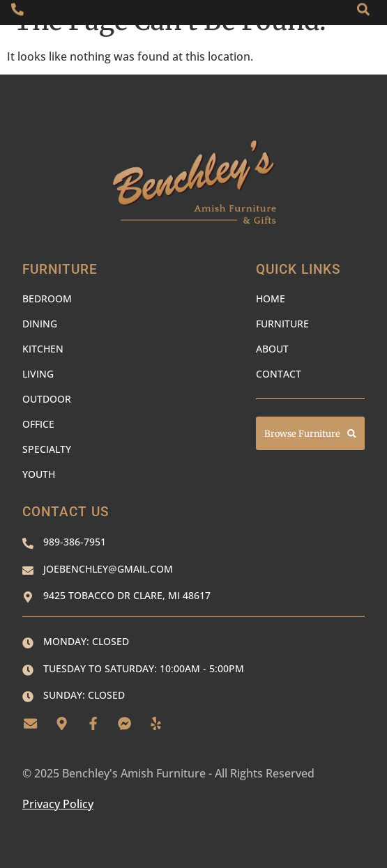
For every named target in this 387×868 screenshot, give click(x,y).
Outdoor (47, 399)
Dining (40, 324)
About (272, 349)
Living (38, 374)
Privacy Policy (58, 804)
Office (38, 424)
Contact (279, 374)
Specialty (47, 449)
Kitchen (43, 349)
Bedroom (47, 299)
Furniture (282, 324)
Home (271, 299)
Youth (39, 474)
